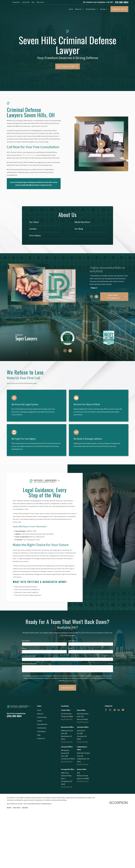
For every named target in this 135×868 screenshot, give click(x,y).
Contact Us (41, 738)
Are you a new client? (29, 656)
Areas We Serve (42, 724)
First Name (26, 641)
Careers (40, 721)
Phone (24, 648)
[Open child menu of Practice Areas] (97, 9)
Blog (33, 2)
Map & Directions (67, 719)
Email (70, 648)
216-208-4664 (122, 2)
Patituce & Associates (29, 155)
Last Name (72, 641)
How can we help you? (29, 664)
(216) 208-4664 (14, 716)
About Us (78, 9)
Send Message (68, 688)
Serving (103, 9)
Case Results (26, 2)
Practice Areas (91, 9)
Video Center (40, 2)
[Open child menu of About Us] (82, 9)
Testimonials (16, 2)
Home (71, 9)
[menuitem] (45, 222)
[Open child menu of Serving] (106, 9)
